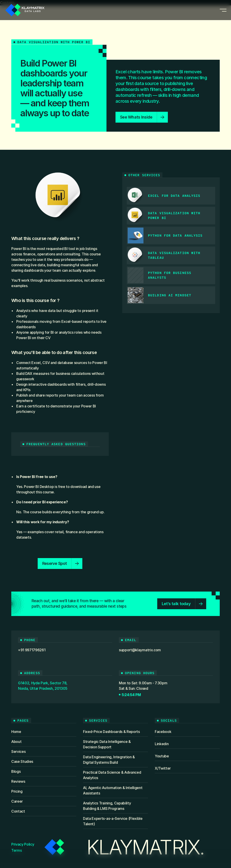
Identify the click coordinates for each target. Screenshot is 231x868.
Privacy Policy (23, 844)
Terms (16, 850)
